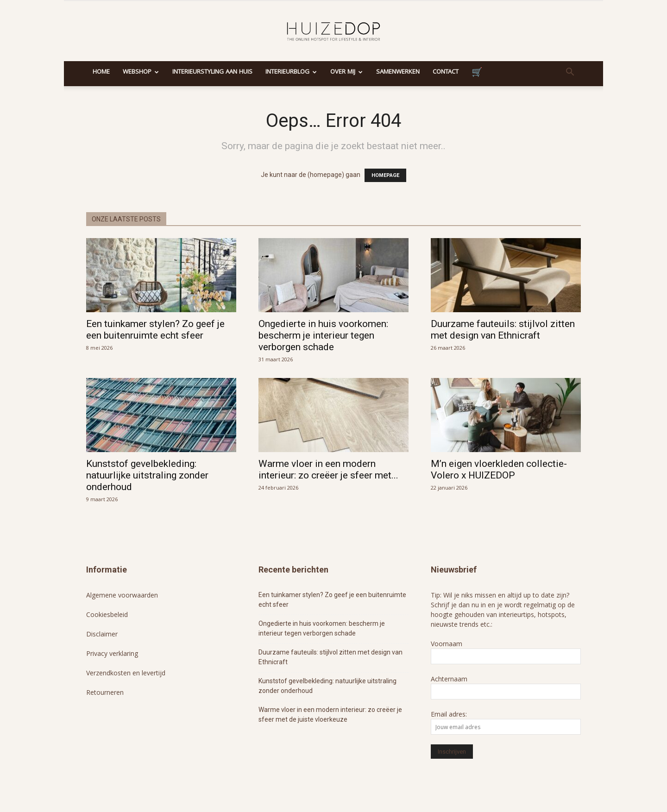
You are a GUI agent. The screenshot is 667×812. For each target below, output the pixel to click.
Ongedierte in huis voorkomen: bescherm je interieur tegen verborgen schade (323, 335)
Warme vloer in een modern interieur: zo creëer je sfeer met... (328, 469)
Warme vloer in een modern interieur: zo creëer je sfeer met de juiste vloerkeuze (330, 714)
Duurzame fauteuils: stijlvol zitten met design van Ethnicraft (503, 330)
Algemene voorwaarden (122, 595)
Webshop (141, 72)
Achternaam (449, 679)
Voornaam (447, 644)
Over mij (346, 72)
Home (101, 72)
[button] (570, 73)
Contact (446, 72)
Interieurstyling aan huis (212, 72)
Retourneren (105, 692)
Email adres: (449, 714)
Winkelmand (477, 74)
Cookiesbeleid (107, 614)
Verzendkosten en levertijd (126, 673)
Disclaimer (102, 634)
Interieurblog (291, 72)
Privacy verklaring (112, 653)
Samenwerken (398, 72)
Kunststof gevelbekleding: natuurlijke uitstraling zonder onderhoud (147, 475)
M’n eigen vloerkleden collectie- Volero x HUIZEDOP (499, 469)
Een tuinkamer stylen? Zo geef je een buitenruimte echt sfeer (155, 330)
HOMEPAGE (385, 175)
